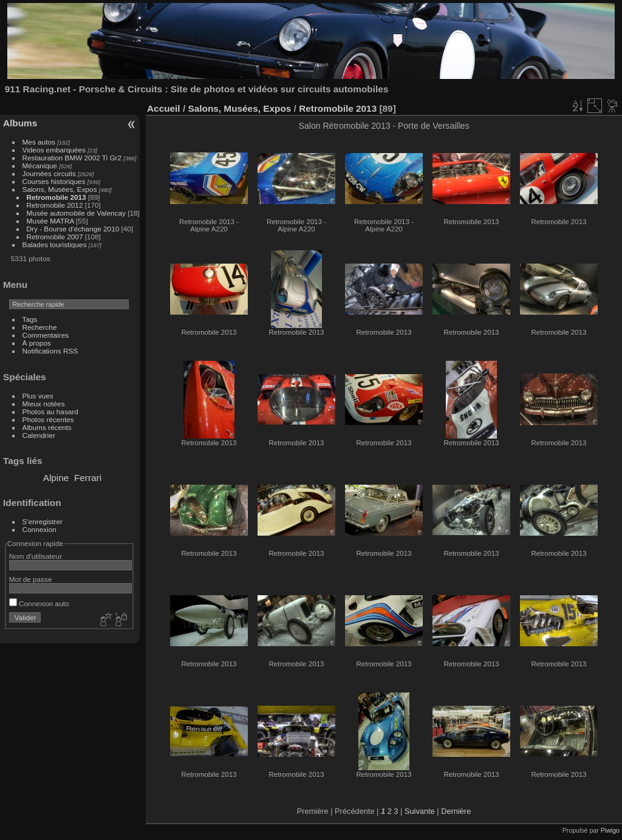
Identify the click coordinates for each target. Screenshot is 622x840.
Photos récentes (48, 419)
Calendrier (39, 435)
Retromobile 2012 (55, 205)
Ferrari (88, 478)
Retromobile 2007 (55, 237)
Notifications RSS (50, 351)
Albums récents (47, 427)
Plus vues (38, 396)
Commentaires (46, 335)
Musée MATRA (50, 221)
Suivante (420, 811)
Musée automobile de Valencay (76, 213)
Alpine (56, 478)
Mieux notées (44, 404)
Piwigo (610, 830)
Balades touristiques (55, 244)
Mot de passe (31, 579)
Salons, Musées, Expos (60, 189)
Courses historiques (54, 181)
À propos (37, 343)
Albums (20, 123)
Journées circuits (49, 173)
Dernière (456, 811)
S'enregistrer (43, 521)
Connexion (39, 529)
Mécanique (40, 166)
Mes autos (39, 142)
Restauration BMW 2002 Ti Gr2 (72, 158)
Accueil (164, 108)
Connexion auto (39, 603)
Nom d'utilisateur (36, 556)
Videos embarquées (54, 150)
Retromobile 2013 (56, 197)
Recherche (40, 327)
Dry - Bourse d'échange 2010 (74, 229)
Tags (30, 319)
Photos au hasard (50, 411)
